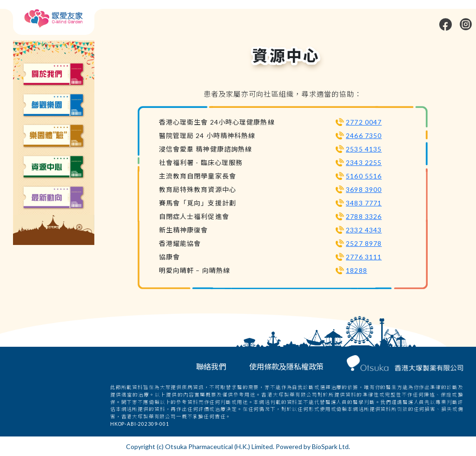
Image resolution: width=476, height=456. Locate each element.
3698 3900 (364, 189)
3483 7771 (364, 203)
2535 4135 (364, 149)
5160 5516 (364, 176)
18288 (357, 270)
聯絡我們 (211, 367)
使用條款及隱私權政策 (286, 367)
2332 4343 (364, 230)
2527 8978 (364, 243)
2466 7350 (364, 135)
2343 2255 (364, 162)
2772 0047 (364, 122)
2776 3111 (364, 257)
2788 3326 (364, 216)
